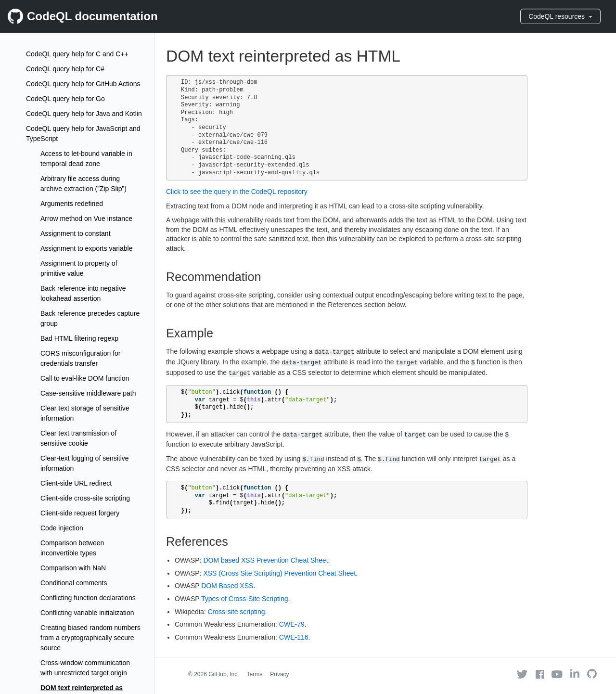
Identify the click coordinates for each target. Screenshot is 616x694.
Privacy (279, 674)
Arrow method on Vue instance (86, 218)
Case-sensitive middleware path (88, 393)
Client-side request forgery (80, 513)
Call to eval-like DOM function (85, 378)
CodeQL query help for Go (65, 99)
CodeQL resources (560, 16)
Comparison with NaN (73, 568)
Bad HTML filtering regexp (79, 338)
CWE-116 (294, 637)
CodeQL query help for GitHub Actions (83, 84)
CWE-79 (292, 624)
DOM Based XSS (227, 586)
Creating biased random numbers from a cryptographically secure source (90, 638)
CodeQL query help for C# (65, 69)
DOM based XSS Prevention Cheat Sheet (265, 560)
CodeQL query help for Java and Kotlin (84, 114)
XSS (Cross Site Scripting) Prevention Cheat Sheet (279, 573)
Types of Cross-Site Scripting (245, 599)
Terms (255, 674)
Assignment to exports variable (86, 248)
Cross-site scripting (236, 612)
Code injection (62, 528)
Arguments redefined (72, 204)
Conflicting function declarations (88, 598)
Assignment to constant (76, 233)
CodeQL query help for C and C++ (77, 54)
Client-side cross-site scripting (85, 498)
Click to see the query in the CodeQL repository (237, 192)
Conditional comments (74, 583)
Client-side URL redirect (76, 483)
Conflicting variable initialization (87, 613)
